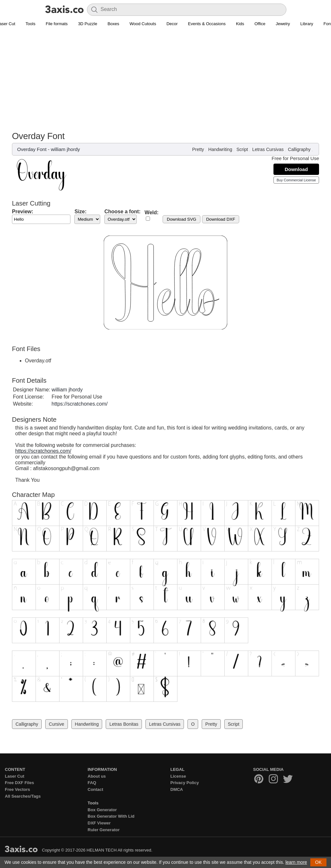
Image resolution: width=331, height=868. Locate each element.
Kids (240, 24)
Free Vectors (17, 789)
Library (307, 24)
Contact (95, 789)
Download (296, 169)
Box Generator (102, 810)
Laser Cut (15, 776)
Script (242, 149)
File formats (57, 24)
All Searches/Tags (23, 796)
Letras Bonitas (124, 724)
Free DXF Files (19, 783)
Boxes (113, 24)
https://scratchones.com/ (80, 404)
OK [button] (318, 862)
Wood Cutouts (143, 24)
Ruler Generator (104, 830)
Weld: (151, 212)
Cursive (56, 724)
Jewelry (283, 24)
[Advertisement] (165, 83)
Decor (172, 24)
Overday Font (32, 149)
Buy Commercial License (296, 180)
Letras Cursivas (268, 149)
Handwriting (220, 149)
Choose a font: (123, 212)
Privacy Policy (185, 783)
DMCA (177, 789)
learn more (296, 862)
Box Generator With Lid (111, 816)
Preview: (23, 212)
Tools (30, 24)
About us (97, 776)
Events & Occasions (207, 24)
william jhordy (65, 149)
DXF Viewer (99, 823)
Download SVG (182, 219)
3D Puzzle (87, 24)
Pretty (198, 149)
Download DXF (221, 219)
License (178, 776)
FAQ (92, 783)
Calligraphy (299, 149)
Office (260, 24)
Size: (80, 212)
